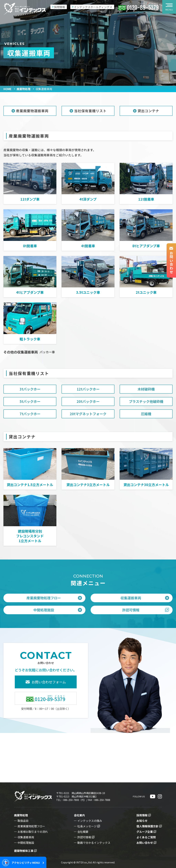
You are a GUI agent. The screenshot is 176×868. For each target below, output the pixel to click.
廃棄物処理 (24, 89)
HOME (7, 89)
